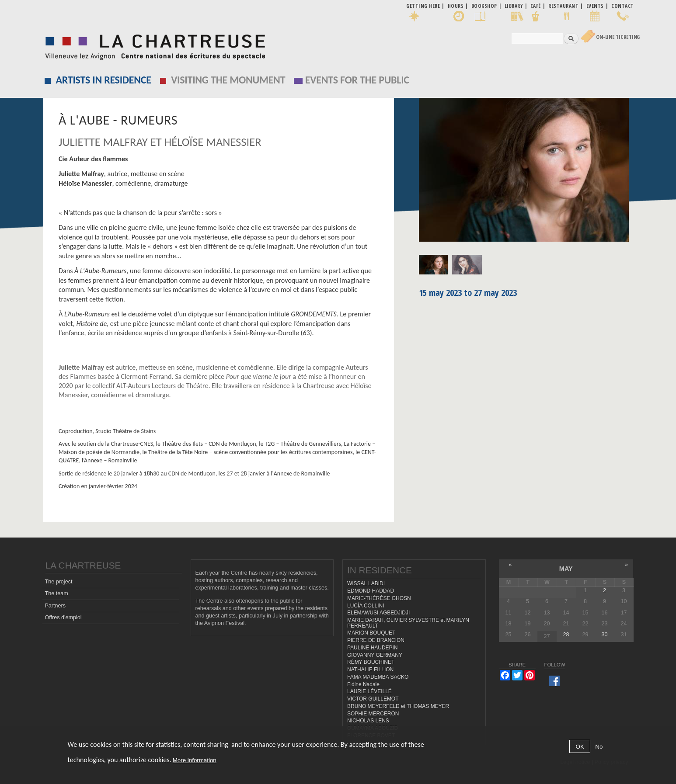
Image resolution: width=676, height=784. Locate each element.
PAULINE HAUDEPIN (373, 648)
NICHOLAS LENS (368, 721)
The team (56, 593)
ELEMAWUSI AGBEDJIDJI (378, 613)
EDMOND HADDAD (371, 591)
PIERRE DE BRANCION (376, 640)
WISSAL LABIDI (366, 583)
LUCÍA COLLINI (366, 606)
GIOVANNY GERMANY (375, 655)
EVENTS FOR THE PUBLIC (357, 80)
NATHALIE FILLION (370, 670)
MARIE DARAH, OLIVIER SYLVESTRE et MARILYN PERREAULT (408, 623)
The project (58, 582)
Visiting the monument (228, 80)
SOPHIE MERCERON (373, 714)
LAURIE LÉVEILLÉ (369, 691)
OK (580, 747)
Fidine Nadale (363, 684)
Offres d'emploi (63, 617)
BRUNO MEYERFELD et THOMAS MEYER (398, 706)
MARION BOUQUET (371, 633)
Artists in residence (104, 80)
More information (195, 760)
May (566, 569)
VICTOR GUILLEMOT (373, 699)
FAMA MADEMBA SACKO (378, 677)
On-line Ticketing (618, 37)
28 (566, 635)
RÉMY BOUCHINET (371, 662)
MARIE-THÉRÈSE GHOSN (379, 598)
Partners (55, 606)
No (599, 747)
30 (604, 635)
